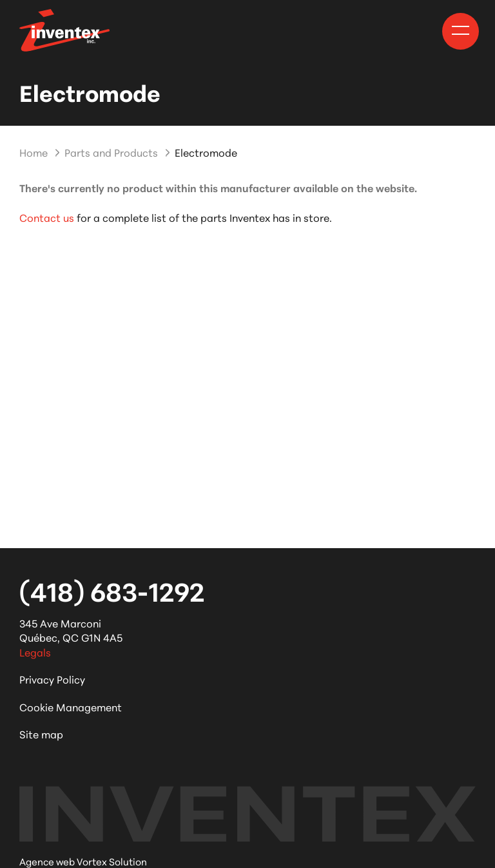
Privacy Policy (52, 679)
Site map (41, 734)
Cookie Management (71, 706)
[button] (461, 30)
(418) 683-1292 (112, 590)
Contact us (47, 217)
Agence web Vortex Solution (83, 861)
